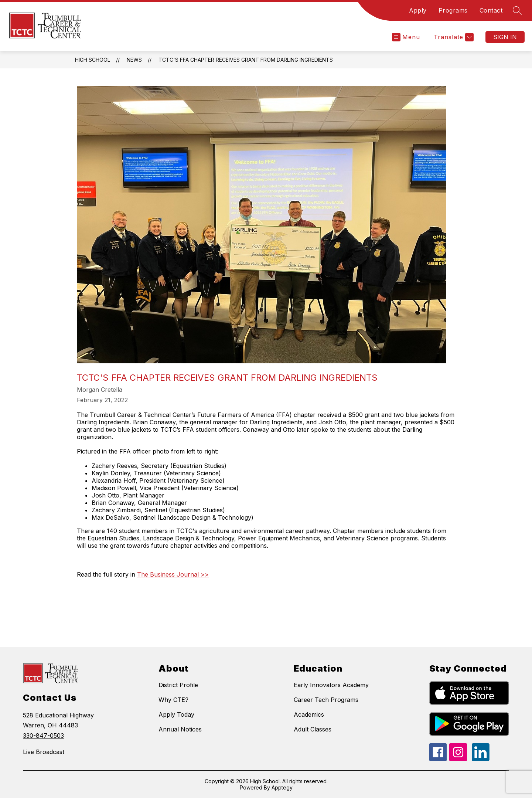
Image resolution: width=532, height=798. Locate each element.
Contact (491, 10)
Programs (453, 10)
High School (93, 60)
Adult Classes (313, 729)
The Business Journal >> (173, 574)
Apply (418, 10)
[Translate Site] (453, 37)
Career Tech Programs (326, 700)
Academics (309, 714)
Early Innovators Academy (331, 685)
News (134, 60)
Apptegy (282, 787)
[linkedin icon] (481, 759)
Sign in (505, 37)
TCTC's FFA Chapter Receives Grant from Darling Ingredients (246, 60)
